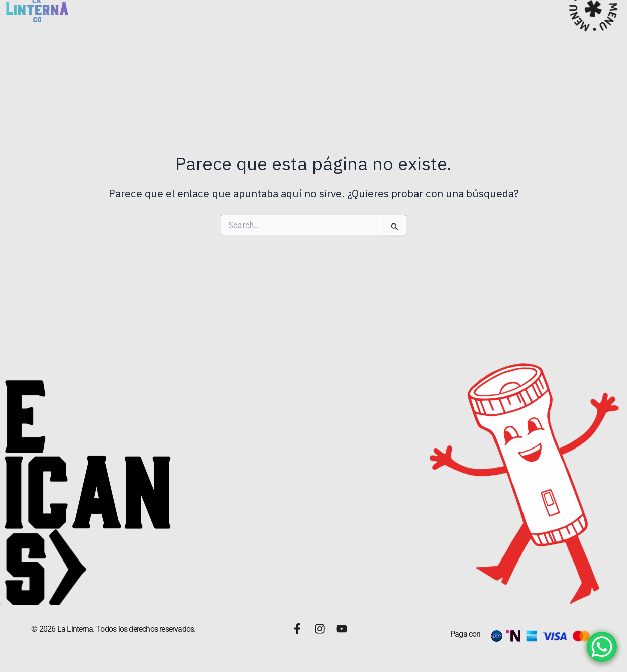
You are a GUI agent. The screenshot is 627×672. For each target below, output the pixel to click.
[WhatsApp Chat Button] (602, 647)
